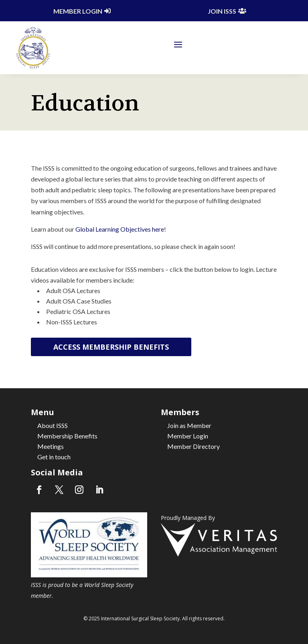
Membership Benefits (67, 436)
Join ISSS (222, 11)
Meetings (51, 446)
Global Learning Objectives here (120, 229)
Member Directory (194, 446)
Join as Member (189, 425)
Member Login (78, 11)
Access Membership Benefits (111, 347)
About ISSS (53, 425)
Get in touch (54, 457)
